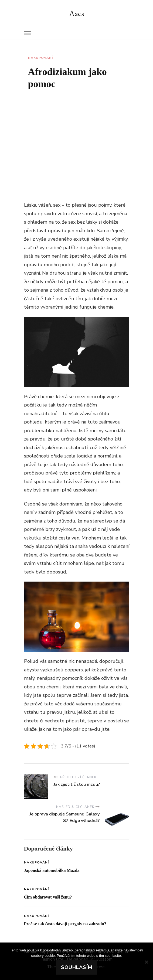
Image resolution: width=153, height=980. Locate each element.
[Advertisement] (77, 140)
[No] (146, 962)
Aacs (76, 13)
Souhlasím (77, 967)
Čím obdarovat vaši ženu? (48, 897)
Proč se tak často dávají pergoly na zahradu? (65, 924)
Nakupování (40, 58)
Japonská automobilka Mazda (52, 870)
